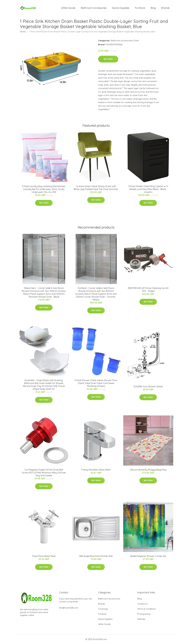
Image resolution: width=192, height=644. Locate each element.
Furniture (140, 8)
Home (23, 32)
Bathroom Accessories (94, 8)
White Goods (68, 8)
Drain (136, 41)
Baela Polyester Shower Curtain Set (148, 556)
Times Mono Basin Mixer (44, 556)
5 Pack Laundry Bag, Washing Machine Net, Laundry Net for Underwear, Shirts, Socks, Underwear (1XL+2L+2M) (44, 189)
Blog (153, 8)
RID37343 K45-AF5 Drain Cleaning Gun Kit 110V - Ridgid (148, 290)
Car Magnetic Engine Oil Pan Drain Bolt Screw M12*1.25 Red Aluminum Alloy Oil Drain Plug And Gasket (44, 473)
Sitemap (141, 619)
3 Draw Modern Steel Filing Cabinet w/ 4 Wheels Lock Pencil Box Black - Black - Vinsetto (148, 189)
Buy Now (108, 59)
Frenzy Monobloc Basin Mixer (96, 470)
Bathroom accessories (122, 41)
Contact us (142, 604)
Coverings (103, 609)
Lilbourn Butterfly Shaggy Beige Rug (148, 470)
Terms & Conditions (147, 609)
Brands (165, 8)
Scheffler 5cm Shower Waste (148, 386)
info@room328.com (69, 608)
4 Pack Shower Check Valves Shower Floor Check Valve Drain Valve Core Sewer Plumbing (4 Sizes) (96, 383)
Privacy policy (144, 614)
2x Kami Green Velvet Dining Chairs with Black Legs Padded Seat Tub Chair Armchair (96, 188)
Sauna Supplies (121, 8)
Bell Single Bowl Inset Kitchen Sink (96, 556)
